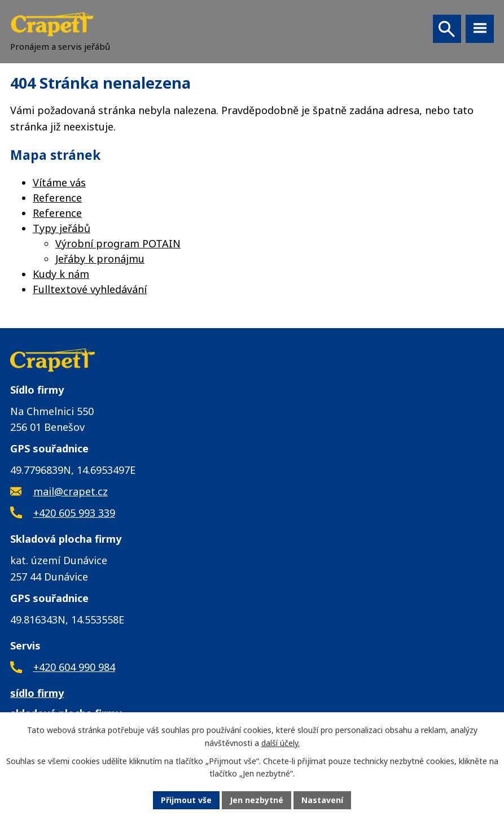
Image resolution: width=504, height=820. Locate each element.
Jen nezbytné (257, 800)
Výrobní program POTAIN (118, 243)
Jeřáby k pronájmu (100, 259)
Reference (57, 198)
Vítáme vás (59, 182)
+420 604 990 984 (74, 667)
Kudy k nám (61, 274)
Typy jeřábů (62, 228)
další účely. (281, 743)
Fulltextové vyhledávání (90, 289)
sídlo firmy (37, 693)
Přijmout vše (186, 800)
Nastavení (322, 800)
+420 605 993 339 (74, 513)
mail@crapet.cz (71, 491)
